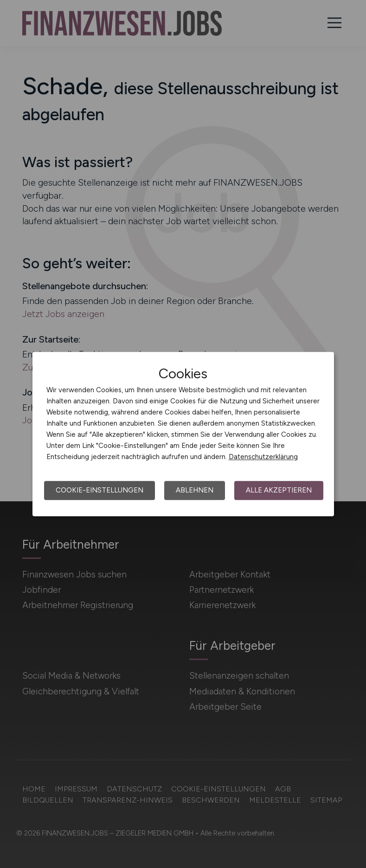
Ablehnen (195, 490)
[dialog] (183, 434)
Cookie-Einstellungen (100, 490)
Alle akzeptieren (279, 490)
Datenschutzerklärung (263, 457)
